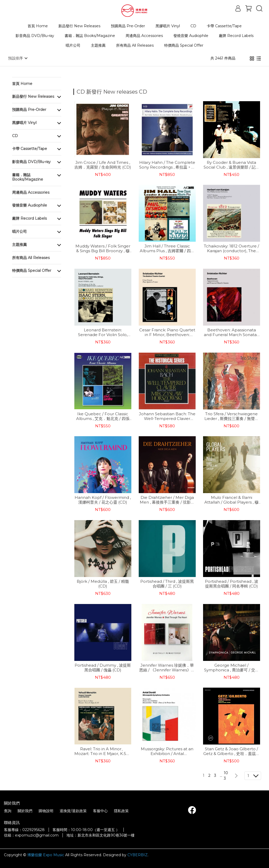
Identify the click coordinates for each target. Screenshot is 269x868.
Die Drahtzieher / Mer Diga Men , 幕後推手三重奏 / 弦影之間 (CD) (167, 500)
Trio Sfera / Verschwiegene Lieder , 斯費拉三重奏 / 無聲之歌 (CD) (232, 416)
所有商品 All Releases (135, 45)
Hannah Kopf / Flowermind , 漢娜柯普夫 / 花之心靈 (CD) (103, 500)
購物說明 (46, 811)
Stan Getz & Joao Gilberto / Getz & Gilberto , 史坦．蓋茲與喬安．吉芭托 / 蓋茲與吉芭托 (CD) (232, 751)
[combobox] (83, 91)
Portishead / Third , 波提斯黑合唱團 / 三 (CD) (167, 584)
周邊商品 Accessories (144, 36)
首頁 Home (38, 26)
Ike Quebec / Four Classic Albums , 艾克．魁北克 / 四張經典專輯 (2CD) (103, 416)
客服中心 (100, 811)
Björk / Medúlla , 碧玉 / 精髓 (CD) (103, 584)
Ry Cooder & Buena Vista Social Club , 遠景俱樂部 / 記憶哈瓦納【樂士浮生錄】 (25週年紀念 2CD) (232, 165)
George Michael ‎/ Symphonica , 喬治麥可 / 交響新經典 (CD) (232, 667)
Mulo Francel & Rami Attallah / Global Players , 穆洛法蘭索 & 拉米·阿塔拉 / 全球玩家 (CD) (231, 500)
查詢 (8, 811)
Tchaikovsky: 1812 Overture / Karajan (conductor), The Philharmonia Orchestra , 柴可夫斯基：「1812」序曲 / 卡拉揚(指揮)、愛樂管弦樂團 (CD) (231, 248)
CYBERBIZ (138, 855)
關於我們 (25, 811)
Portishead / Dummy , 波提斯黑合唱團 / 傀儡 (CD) (103, 667)
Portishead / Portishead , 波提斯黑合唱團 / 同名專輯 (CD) (232, 584)
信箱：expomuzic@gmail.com (31, 835)
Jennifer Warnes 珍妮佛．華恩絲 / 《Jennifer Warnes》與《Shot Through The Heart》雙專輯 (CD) (167, 667)
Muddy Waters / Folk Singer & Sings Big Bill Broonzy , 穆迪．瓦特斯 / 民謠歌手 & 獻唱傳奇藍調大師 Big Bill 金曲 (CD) (103, 248)
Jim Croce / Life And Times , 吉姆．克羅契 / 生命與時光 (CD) (103, 165)
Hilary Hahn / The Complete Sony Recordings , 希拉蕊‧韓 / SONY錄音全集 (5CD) (167, 165)
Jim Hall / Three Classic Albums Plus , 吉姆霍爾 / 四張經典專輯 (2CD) (167, 248)
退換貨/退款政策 (73, 811)
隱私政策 (121, 811)
